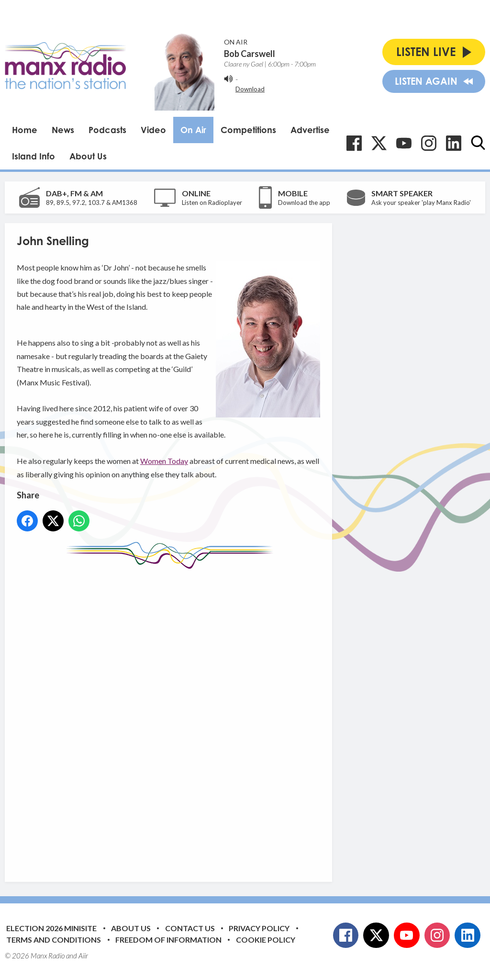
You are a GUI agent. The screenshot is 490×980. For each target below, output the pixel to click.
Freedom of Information (168, 940)
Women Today (164, 461)
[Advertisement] (196, 718)
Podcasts (107, 130)
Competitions (248, 130)
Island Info (33, 156)
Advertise (310, 130)
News (63, 130)
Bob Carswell (250, 54)
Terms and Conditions (54, 940)
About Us (88, 156)
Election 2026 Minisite (51, 928)
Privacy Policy (259, 928)
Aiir (83, 956)
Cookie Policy (266, 940)
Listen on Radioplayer (212, 203)
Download (250, 89)
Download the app (304, 203)
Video (153, 130)
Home (25, 130)
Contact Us (190, 928)
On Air (193, 130)
